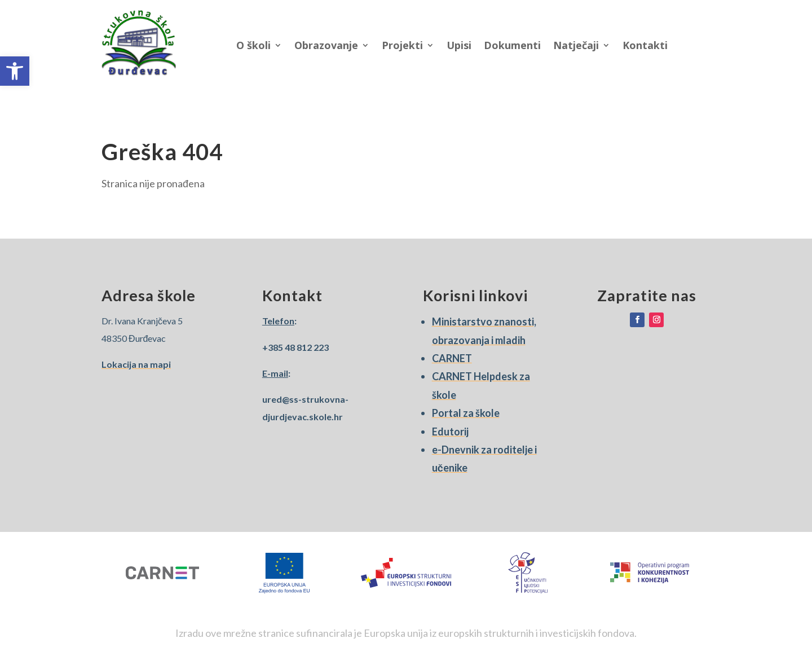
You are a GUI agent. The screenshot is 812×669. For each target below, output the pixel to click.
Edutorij (450, 432)
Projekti (402, 45)
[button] (15, 71)
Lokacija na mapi (136, 364)
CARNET (452, 358)
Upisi (459, 45)
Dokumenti (512, 45)
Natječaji (576, 45)
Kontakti (645, 45)
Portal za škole (466, 413)
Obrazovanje (326, 45)
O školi (253, 45)
